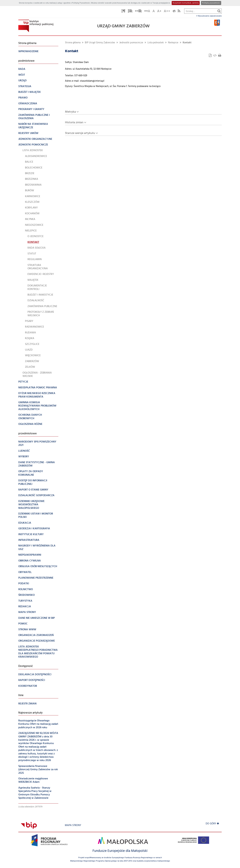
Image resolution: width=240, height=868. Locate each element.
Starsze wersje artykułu (80, 133)
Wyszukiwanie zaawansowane (209, 16)
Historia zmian (74, 123)
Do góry (212, 824)
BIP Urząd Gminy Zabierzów (100, 43)
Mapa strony (73, 825)
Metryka (70, 112)
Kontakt (187, 43)
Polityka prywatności (211, 3)
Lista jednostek (156, 43)
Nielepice (173, 43)
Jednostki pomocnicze (131, 43)
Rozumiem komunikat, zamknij (186, 3)
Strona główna (73, 43)
